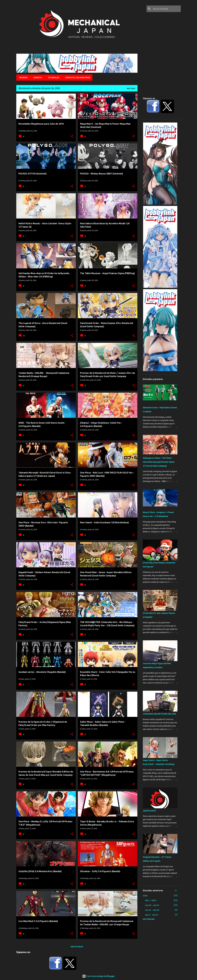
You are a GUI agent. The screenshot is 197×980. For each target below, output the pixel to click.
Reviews (23, 78)
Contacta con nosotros (77, 78)
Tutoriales (53, 78)
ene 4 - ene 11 (152, 915)
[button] (72, 136)
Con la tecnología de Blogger (99, 976)
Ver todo (131, 89)
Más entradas (77, 947)
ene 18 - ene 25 (152, 905)
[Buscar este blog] (166, 9)
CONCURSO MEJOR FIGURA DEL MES (159, 714)
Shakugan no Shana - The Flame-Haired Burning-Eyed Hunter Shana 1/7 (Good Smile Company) (159, 462)
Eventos (37, 78)
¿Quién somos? (149, 811)
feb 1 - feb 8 (151, 900)
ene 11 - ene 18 (152, 910)
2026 (145, 896)
